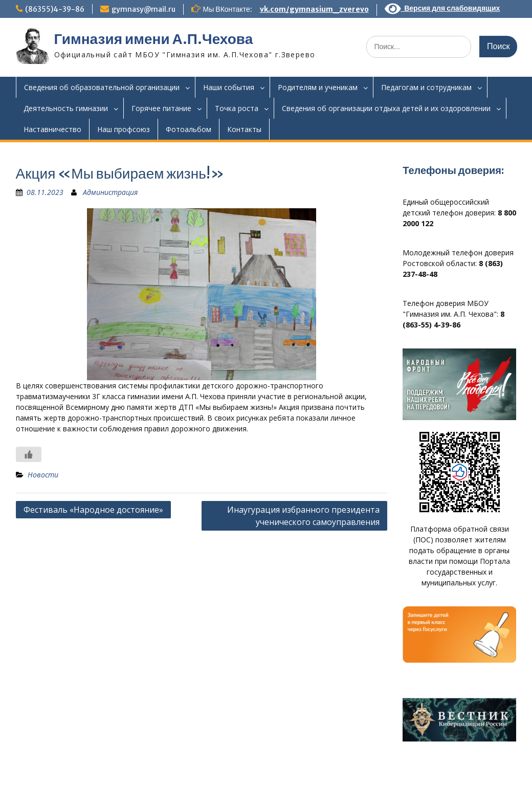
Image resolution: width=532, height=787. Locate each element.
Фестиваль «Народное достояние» (93, 510)
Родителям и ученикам (318, 87)
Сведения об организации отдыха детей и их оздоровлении (386, 108)
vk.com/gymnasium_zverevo (314, 9)
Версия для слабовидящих (442, 8)
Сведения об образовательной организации (102, 87)
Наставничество (52, 129)
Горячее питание (161, 108)
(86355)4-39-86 (55, 9)
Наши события (229, 87)
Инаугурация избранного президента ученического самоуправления (303, 516)
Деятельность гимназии (66, 108)
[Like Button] (29, 454)
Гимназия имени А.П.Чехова (154, 39)
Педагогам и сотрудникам (426, 87)
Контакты (244, 129)
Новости (43, 475)
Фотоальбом (189, 129)
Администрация (110, 192)
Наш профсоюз (124, 129)
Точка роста (237, 108)
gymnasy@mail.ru (143, 9)
